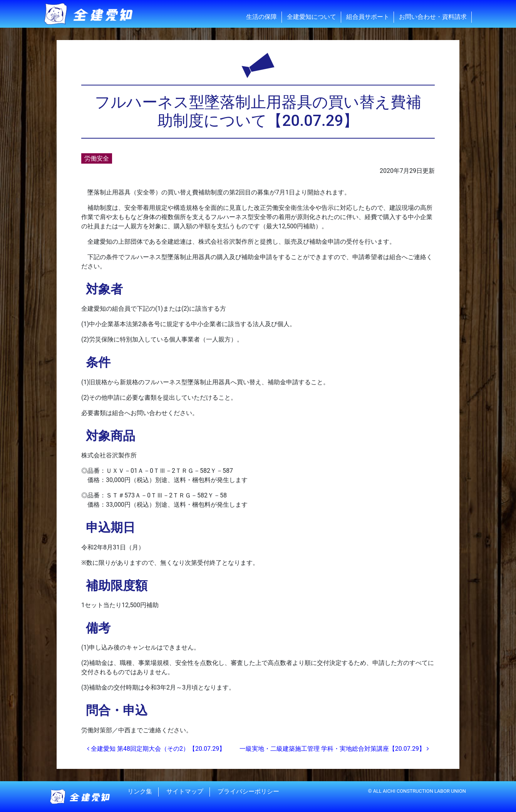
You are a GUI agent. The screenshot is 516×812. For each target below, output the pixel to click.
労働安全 (97, 158)
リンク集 (140, 792)
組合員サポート (368, 17)
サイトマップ (185, 792)
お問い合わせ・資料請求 (433, 17)
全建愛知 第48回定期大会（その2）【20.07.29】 (156, 749)
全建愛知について (312, 17)
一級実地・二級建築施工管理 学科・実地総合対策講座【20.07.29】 (334, 749)
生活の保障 (261, 17)
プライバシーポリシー (248, 792)
